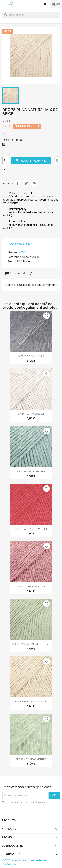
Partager (18, 183)
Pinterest (35, 183)
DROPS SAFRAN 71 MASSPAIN (31, 702)
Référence (14, 257)
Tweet (26, 183)
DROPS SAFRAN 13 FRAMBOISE (31, 529)
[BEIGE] (5, 145)
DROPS (22, 252)
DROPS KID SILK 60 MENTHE (31, 759)
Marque (12, 252)
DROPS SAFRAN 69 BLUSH (31, 586)
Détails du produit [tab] (21, 244)
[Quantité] (6, 161)
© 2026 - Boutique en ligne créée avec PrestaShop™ (25, 862)
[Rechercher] (31, 15)
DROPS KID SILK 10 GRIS (31, 356)
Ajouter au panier (31, 161)
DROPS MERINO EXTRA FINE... (31, 471)
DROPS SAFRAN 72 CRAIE (31, 414)
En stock (13, 261)
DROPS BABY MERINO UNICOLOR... (31, 644)
